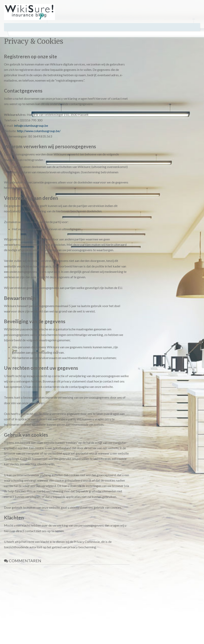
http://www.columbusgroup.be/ (39, 131)
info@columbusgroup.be (31, 125)
